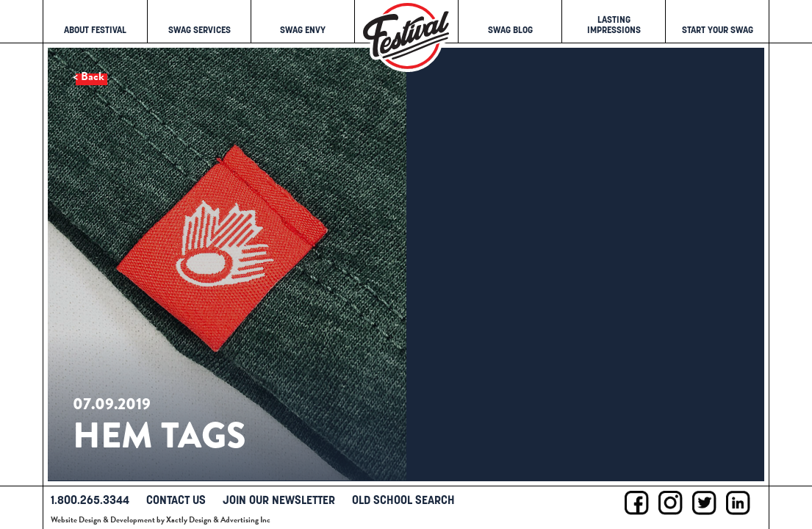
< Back (89, 76)
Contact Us (176, 500)
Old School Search (403, 500)
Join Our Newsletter (279, 500)
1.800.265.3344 (90, 500)
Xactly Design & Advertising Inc (218, 520)
